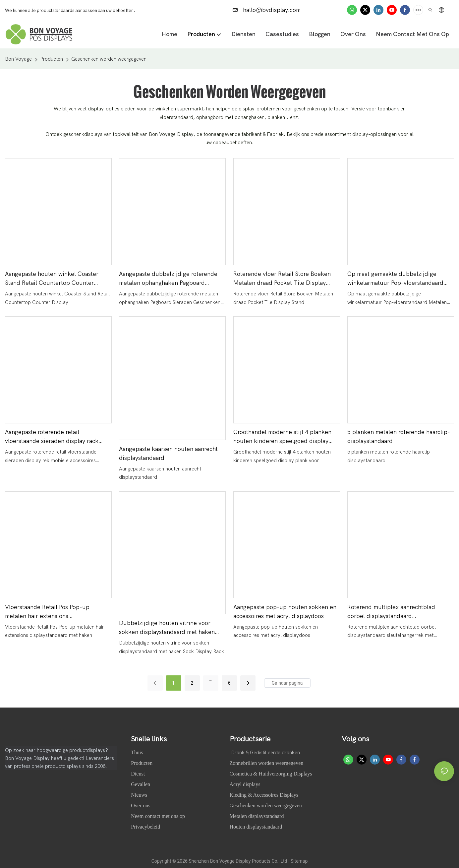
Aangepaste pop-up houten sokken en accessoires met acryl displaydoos (285, 612)
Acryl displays (245, 784)
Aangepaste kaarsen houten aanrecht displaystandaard (168, 454)
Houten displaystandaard (256, 827)
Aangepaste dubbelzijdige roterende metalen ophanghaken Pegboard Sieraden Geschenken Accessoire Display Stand (168, 279)
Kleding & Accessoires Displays (264, 795)
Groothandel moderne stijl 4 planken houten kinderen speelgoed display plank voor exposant (282, 437)
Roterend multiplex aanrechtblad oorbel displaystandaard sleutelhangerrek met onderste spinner (400, 612)
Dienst (138, 774)
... (211, 679)
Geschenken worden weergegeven (109, 59)
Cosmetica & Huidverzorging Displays (271, 774)
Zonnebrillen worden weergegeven (267, 763)
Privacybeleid (145, 827)
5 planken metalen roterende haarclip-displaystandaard (399, 437)
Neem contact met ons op (158, 816)
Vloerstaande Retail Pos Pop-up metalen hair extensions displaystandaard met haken (47, 612)
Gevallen (141, 784)
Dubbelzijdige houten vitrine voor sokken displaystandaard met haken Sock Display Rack (167, 628)
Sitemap (299, 861)
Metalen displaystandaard (257, 816)
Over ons (141, 806)
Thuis (138, 752)
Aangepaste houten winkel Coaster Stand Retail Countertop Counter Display (52, 279)
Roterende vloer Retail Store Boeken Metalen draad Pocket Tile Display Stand (282, 279)
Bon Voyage (18, 59)
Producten (52, 59)
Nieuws (140, 795)
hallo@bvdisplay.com (267, 10)
